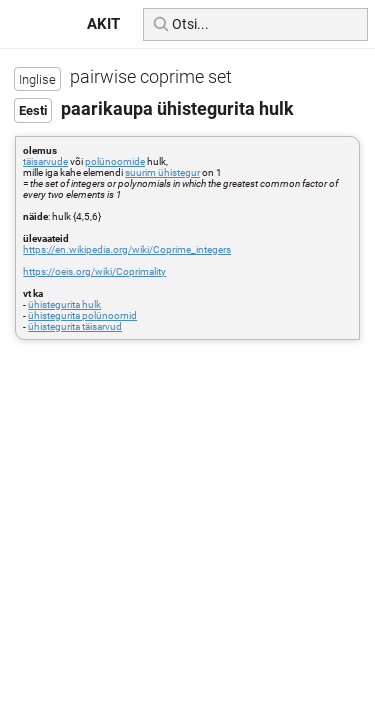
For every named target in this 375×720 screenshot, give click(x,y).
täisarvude (45, 161)
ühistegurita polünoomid (82, 315)
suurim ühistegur (162, 172)
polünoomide (115, 161)
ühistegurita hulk (64, 304)
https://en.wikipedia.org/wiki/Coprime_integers (127, 249)
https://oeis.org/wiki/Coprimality (94, 271)
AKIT (103, 24)
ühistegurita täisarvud (75, 326)
